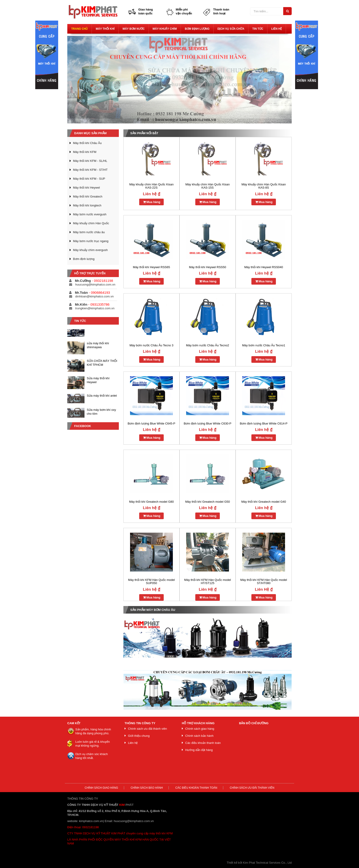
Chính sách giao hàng (200, 729)
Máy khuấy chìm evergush (90, 250)
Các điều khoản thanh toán (203, 743)
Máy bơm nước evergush (90, 214)
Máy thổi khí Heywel (86, 188)
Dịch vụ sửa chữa (231, 29)
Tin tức (258, 29)
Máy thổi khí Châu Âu (87, 143)
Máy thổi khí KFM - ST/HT (90, 170)
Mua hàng (151, 202)
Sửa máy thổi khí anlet (102, 396)
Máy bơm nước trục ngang (91, 241)
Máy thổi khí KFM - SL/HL (90, 161)
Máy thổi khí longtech (87, 205)
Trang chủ (79, 29)
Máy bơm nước (133, 29)
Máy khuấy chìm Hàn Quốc (91, 223)
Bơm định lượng (197, 29)
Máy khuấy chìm (165, 29)
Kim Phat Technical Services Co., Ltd (267, 863)
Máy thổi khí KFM (85, 152)
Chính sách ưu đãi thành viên (147, 729)
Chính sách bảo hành (199, 736)
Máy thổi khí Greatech (88, 196)
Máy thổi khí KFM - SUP (89, 179)
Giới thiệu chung (139, 736)
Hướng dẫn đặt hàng (199, 750)
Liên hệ (277, 29)
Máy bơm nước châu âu (89, 232)
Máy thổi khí (105, 29)
